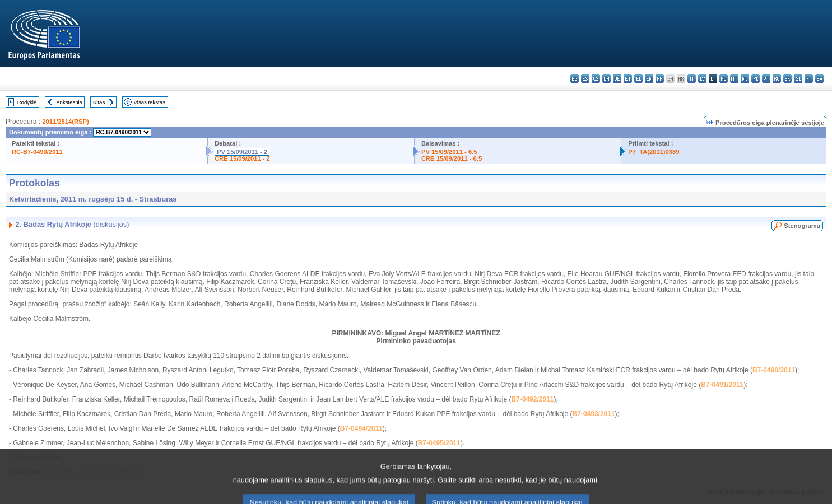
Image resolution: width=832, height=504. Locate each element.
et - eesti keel (628, 79)
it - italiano (692, 79)
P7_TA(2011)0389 (654, 152)
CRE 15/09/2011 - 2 (242, 158)
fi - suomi (809, 79)
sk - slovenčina (787, 79)
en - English (649, 79)
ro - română (777, 79)
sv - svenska (819, 79)
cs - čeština (596, 79)
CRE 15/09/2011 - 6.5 (452, 158)
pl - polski (756, 79)
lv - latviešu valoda (702, 79)
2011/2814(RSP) (65, 122)
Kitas (99, 102)
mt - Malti (734, 79)
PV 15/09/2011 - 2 (242, 152)
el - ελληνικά (638, 79)
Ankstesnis (69, 102)
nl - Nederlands (745, 79)
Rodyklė (27, 102)
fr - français (660, 79)
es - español (585, 79)
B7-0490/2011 (774, 370)
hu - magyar (724, 79)
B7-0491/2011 (722, 385)
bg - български (575, 79)
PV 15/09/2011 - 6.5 (449, 152)
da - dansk (606, 79)
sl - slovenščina (798, 79)
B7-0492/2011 (532, 399)
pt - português (766, 79)
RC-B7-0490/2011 (37, 152)
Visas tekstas (150, 102)
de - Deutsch (617, 79)
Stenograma (802, 226)
